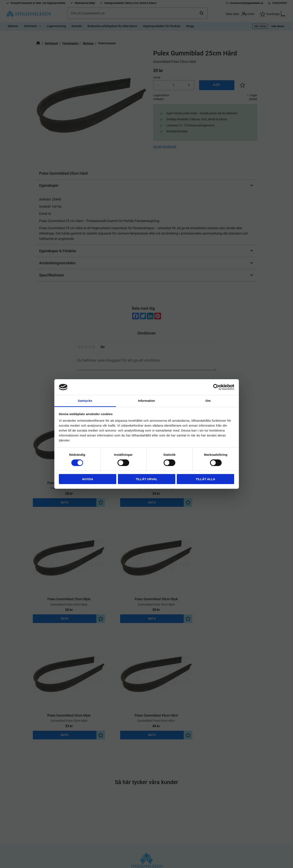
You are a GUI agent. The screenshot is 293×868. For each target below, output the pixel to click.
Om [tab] (208, 401)
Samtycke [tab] (85, 401)
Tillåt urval (146, 479)
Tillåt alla (205, 479)
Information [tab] (146, 401)
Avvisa (88, 479)
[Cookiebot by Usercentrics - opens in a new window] (216, 387)
